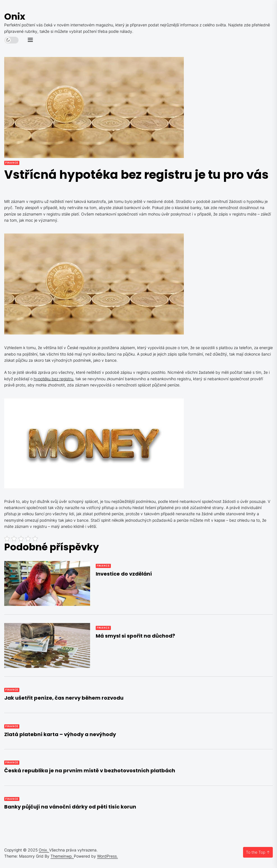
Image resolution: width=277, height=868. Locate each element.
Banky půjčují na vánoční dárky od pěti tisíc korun (70, 807)
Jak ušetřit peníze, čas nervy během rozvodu (64, 698)
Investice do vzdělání (124, 574)
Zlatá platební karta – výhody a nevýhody (60, 734)
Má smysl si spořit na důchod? (135, 636)
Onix (15, 16)
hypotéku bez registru (53, 379)
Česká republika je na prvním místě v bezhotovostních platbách (90, 770)
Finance (12, 163)
